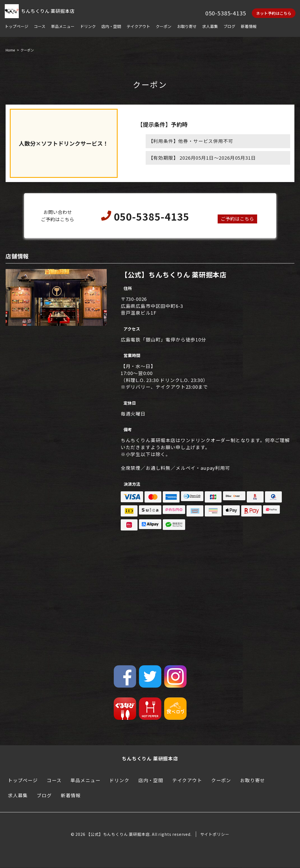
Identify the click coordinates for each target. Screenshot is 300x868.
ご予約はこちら (237, 219)
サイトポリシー (215, 834)
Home (10, 50)
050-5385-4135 (226, 13)
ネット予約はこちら (274, 13)
